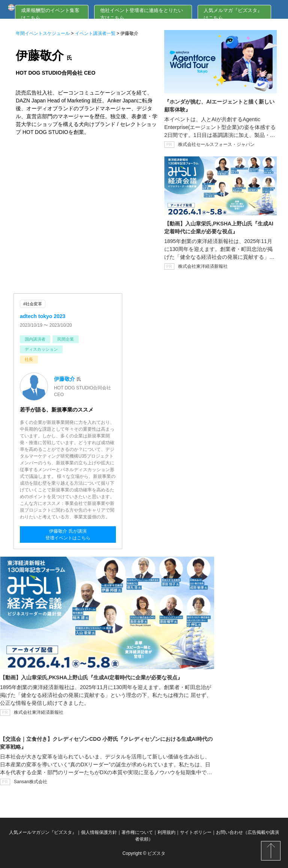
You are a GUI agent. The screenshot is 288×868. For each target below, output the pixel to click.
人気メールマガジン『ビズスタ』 (43, 832)
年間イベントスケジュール (43, 33)
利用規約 (166, 832)
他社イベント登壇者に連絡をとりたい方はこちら (142, 14)
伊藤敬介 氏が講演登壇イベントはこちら (68, 535)
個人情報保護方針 (99, 832)
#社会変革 (33, 304)
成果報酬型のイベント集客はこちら (50, 14)
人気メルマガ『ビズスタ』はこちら (233, 14)
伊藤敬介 (64, 379)
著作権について (137, 832)
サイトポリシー (196, 832)
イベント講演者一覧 (95, 33)
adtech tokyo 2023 (43, 316)
